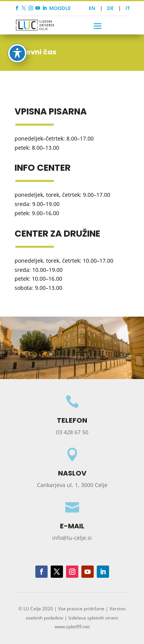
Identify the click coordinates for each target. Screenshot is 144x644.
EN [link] (92, 8)
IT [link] (128, 8)
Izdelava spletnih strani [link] (93, 618)
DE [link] (110, 8)
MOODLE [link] (60, 8)
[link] (17, 8)
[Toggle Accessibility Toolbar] (17, 45)
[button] (98, 26)
